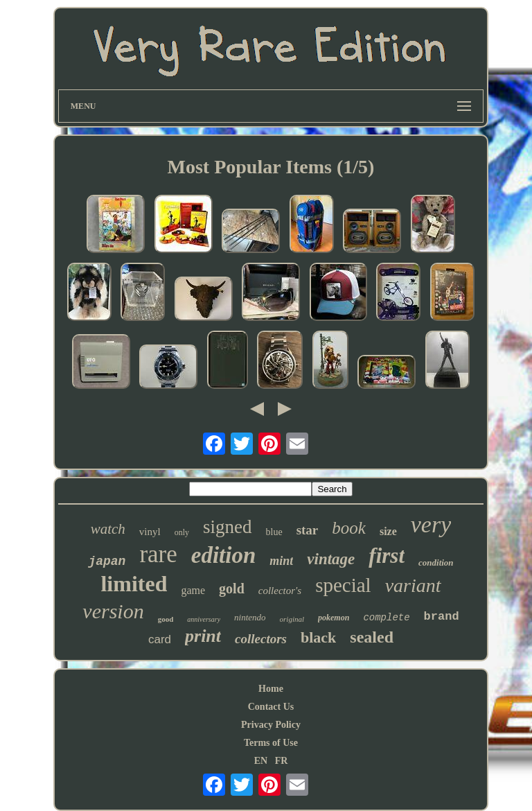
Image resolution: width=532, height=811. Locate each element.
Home (271, 689)
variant (413, 585)
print (203, 636)
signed (228, 527)
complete (386, 618)
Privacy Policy (271, 725)
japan (107, 561)
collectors (261, 639)
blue (274, 532)
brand (442, 617)
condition (436, 563)
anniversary (204, 619)
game (193, 590)
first (387, 556)
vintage (331, 559)
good (166, 619)
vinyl (150, 532)
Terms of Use (271, 743)
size (388, 531)
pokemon (334, 618)
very (431, 524)
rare (158, 554)
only (182, 532)
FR (282, 761)
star (308, 530)
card (160, 639)
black (318, 637)
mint (281, 561)
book (349, 528)
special (343, 585)
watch (108, 529)
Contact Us (271, 707)
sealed (372, 637)
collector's (280, 591)
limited (134, 584)
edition (224, 555)
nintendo (250, 617)
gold (232, 588)
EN (261, 761)
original (292, 619)
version (113, 611)
